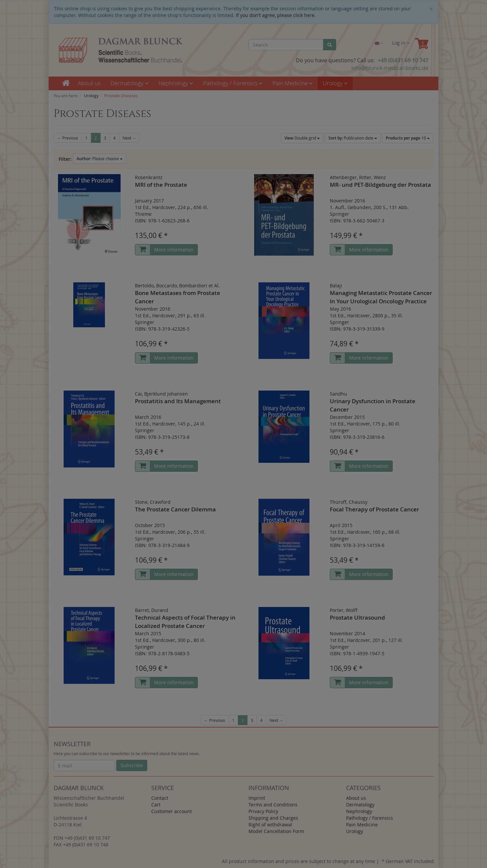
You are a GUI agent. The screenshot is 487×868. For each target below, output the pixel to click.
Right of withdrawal (270, 825)
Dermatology (130, 83)
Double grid (302, 138)
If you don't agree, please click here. (276, 15)
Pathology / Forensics (233, 83)
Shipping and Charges (273, 818)
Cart (156, 805)
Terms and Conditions (273, 805)
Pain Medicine (293, 83)
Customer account (172, 811)
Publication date (353, 138)
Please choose (100, 159)
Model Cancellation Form (276, 831)
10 (408, 138)
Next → (129, 138)
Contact (160, 798)
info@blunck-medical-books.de (390, 68)
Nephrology (176, 83)
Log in (401, 43)
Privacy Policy (263, 811)
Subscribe (132, 765)
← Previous (68, 138)
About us (89, 83)
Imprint (257, 798)
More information (174, 250)
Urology (335, 83)
